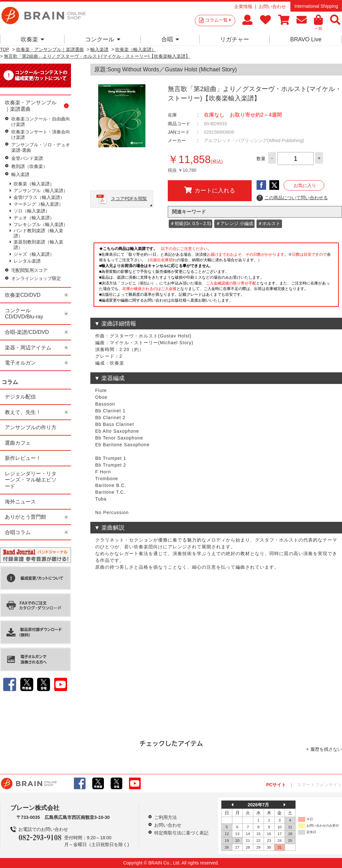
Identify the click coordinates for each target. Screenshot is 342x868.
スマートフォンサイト (319, 785)
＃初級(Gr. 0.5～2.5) (191, 223)
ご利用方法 (166, 817)
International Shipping (316, 6)
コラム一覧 (218, 20)
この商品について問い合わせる (292, 198)
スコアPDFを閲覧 (129, 199)
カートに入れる (210, 190)
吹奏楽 (32, 39)
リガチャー (235, 39)
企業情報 (243, 6)
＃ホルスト (269, 223)
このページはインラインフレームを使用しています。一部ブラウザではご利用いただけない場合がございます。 (216, 276)
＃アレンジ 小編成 (235, 223)
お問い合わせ (272, 6)
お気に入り (305, 185)
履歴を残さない (326, 749)
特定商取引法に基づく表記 (181, 833)
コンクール (103, 39)
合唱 (170, 39)
